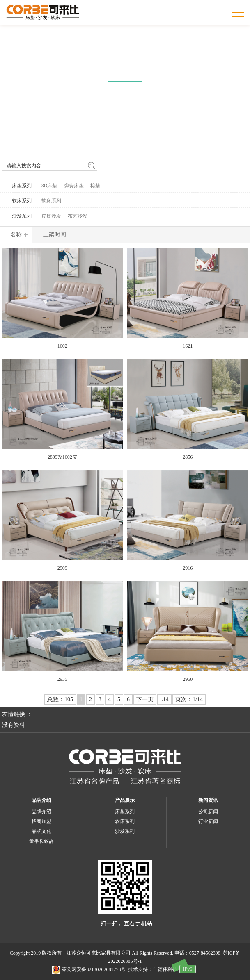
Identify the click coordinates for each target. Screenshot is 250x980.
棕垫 (95, 186)
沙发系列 (125, 831)
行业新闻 (208, 821)
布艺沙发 (78, 216)
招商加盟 (41, 821)
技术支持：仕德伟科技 (153, 969)
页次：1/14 (189, 699)
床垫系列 (125, 812)
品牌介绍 (41, 800)
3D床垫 (49, 186)
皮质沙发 (51, 216)
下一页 (145, 699)
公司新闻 (208, 812)
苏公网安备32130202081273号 (89, 969)
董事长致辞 (41, 841)
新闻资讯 (208, 800)
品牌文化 (41, 831)
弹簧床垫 (74, 186)
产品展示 (125, 800)
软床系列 (51, 201)
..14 (164, 699)
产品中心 (125, 67)
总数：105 (60, 699)
